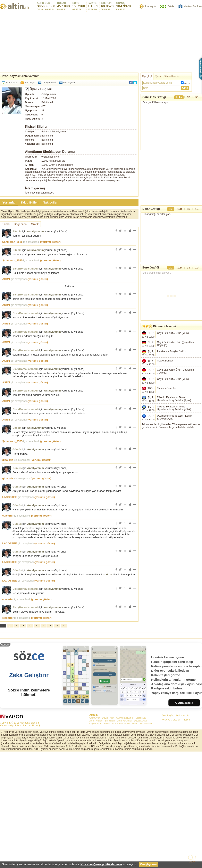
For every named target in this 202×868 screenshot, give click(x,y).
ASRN (6, 279)
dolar (109, 632)
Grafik (35, 224)
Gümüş (17, 507)
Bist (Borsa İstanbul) (26, 269)
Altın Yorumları (125, 835)
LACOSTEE (10, 554)
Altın (112, 832)
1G (197, 209)
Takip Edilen (30, 202)
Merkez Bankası (193, 6)
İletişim (187, 834)
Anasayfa (150, 6)
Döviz (171, 6)
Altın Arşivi (30, 83)
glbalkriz (8, 517)
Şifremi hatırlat (172, 76)
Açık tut (187, 83)
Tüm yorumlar (49, 83)
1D (189, 97)
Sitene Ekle (12, 83)
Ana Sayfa (167, 830)
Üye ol (158, 76)
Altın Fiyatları (96, 835)
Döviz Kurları (140, 835)
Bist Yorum (110, 835)
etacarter (8, 573)
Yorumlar (9, 202)
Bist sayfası (69, 83)
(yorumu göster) (50, 242)
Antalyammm (35, 231)
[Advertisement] (101, 42)
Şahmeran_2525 (12, 242)
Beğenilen (20, 224)
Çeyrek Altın (95, 838)
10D (180, 209)
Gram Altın (95, 832)
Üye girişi (147, 76)
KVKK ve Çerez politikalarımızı (101, 864)
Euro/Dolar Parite (121, 838)
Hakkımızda (183, 830)
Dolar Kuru (141, 832)
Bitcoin (17, 231)
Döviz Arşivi (146, 838)
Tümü (6, 224)
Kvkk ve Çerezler (171, 834)
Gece (192, 862)
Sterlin (135, 838)
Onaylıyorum (149, 864)
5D (197, 97)
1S (189, 209)
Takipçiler (50, 202)
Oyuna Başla (184, 817)
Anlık (179, 97)
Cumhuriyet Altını (125, 832)
